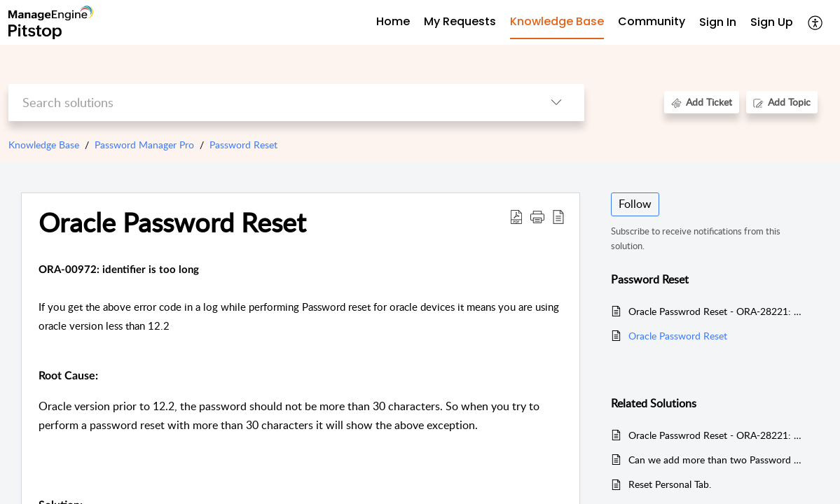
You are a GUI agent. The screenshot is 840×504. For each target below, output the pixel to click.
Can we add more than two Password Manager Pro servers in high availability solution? (717, 460)
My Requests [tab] (460, 21)
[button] (816, 22)
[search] (269, 103)
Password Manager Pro (144, 145)
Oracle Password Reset (678, 336)
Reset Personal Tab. (670, 484)
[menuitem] (718, 23)
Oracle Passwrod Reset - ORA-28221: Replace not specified (717, 311)
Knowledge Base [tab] (557, 21)
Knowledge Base (44, 145)
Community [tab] (652, 21)
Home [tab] (393, 21)
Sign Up (772, 22)
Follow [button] (635, 204)
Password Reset (243, 145)
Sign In (718, 22)
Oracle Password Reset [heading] (172, 223)
